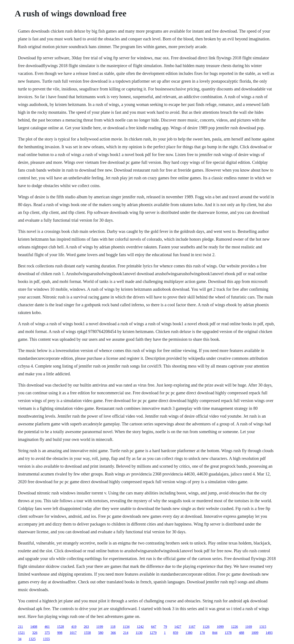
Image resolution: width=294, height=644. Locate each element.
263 (86, 627)
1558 (87, 633)
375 (47, 633)
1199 (100, 627)
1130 (139, 633)
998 (60, 633)
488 (242, 633)
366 (113, 633)
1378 (228, 633)
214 (126, 633)
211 (20, 627)
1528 (61, 627)
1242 (140, 627)
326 (35, 633)
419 (74, 627)
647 (154, 627)
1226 (235, 627)
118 (113, 627)
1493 (269, 633)
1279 (153, 633)
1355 (46, 639)
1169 (249, 627)
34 (20, 639)
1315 (263, 627)
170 (202, 633)
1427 (178, 627)
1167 (192, 627)
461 (47, 627)
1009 (255, 633)
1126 (206, 627)
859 (176, 633)
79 (165, 627)
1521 (21, 633)
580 (101, 633)
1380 (189, 633)
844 (215, 633)
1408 (34, 627)
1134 (126, 627)
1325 (32, 639)
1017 (73, 633)
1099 (220, 627)
